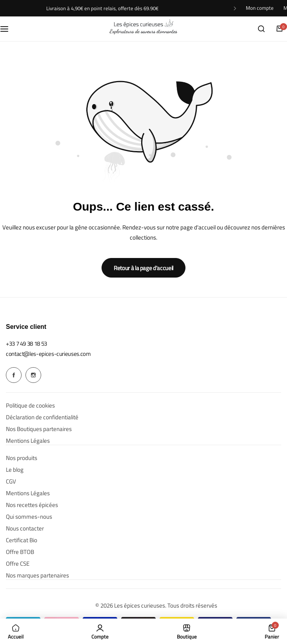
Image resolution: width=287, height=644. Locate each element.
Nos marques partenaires (37, 575)
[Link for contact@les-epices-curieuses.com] (48, 354)
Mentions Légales (28, 441)
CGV (11, 482)
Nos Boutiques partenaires (39, 429)
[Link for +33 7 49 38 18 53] (26, 344)
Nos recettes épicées (32, 505)
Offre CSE (18, 564)
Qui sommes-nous (29, 517)
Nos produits (22, 458)
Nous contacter (25, 529)
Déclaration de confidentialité (42, 417)
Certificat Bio (22, 540)
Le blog (15, 470)
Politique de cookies (30, 406)
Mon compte (260, 8)
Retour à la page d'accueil (143, 268)
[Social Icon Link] (14, 375)
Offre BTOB (20, 552)
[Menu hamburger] (8, 29)
